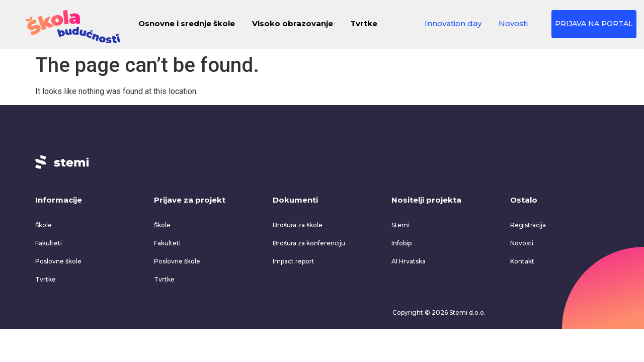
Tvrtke (365, 23)
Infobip (401, 242)
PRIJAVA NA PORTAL (595, 24)
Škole (44, 224)
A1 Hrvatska (409, 260)
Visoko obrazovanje (294, 23)
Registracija (528, 224)
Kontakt (522, 260)
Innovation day (454, 23)
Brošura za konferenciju (309, 242)
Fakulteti (49, 242)
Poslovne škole (58, 260)
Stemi (400, 224)
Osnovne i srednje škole (188, 23)
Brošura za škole (298, 224)
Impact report (294, 260)
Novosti (514, 23)
